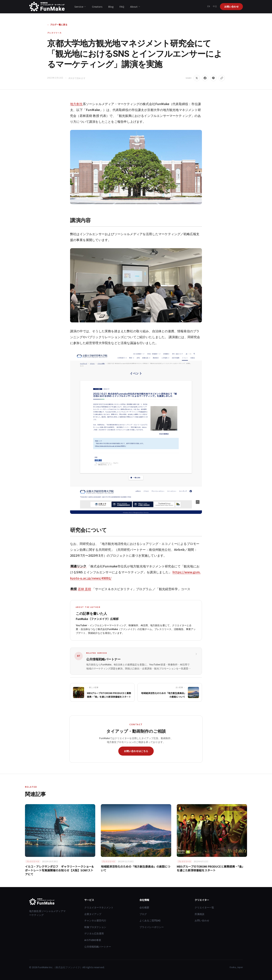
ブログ (143, 914)
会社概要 (144, 907)
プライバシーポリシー (152, 927)
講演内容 (80, 220)
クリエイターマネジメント (99, 907)
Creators (97, 7)
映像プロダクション (95, 927)
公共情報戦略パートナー (98, 947)
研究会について (88, 530)
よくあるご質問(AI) (150, 920)
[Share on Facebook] (205, 78)
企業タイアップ (93, 914)
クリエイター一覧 (204, 907)
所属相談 (199, 914)
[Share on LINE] (213, 78)
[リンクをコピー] (222, 78)
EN (209, 7)
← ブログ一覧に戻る (57, 25)
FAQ (122, 7)
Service (80, 7)
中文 (215, 7)
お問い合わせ (231, 7)
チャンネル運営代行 (95, 920)
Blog (111, 7)
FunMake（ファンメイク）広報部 (97, 619)
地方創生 (76, 104)
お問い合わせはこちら (136, 751)
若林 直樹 (85, 589)
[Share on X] (197, 78)
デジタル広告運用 (94, 933)
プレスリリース (54, 33)
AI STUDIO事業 (93, 940)
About (135, 7)
